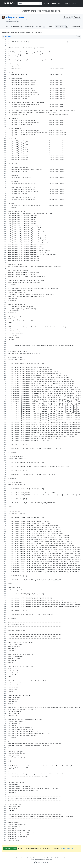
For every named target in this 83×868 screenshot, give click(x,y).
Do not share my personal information (42, 860)
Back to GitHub (56, 3)
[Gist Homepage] (10, 3)
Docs (48, 858)
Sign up (75, 3)
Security (29, 858)
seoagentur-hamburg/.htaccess (22, 20)
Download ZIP (76, 27)
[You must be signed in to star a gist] (67, 17)
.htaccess (22, 17)
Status (35, 858)
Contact (54, 858)
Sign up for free (10, 848)
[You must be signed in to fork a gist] (77, 17)
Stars (29, 27)
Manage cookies (62, 858)
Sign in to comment (67, 848)
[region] (41, 440)
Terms (18, 858)
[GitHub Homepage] (35, 863)
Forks (41, 27)
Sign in (67, 3)
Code (5, 27)
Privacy (24, 858)
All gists (46, 3)
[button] (67, 27)
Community (42, 858)
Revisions (17, 27)
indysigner (11, 17)
